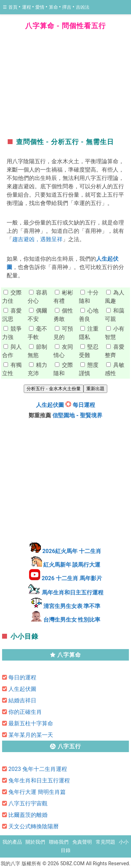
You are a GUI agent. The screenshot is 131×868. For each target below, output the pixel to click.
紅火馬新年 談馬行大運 (72, 565)
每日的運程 (22, 677)
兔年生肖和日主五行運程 (39, 780)
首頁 (13, 7)
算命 (54, 7)
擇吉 (67, 7)
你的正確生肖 (25, 712)
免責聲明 (82, 842)
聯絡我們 (59, 842)
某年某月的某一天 (31, 735)
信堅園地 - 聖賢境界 (77, 415)
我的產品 (12, 842)
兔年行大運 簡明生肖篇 (37, 792)
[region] (66, 85)
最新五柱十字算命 (31, 723)
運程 (27, 7)
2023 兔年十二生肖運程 (38, 769)
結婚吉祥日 (22, 700)
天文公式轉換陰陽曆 (34, 826)
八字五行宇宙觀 (28, 803)
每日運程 (84, 405)
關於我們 (35, 842)
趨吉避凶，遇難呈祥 (37, 239)
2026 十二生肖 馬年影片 (72, 578)
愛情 (40, 7)
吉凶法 (83, 7)
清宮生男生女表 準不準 (72, 606)
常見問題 (105, 842)
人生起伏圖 (50, 405)
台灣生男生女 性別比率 (72, 620)
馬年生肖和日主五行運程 (73, 593)
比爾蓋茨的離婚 (28, 815)
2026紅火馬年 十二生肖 (72, 551)
